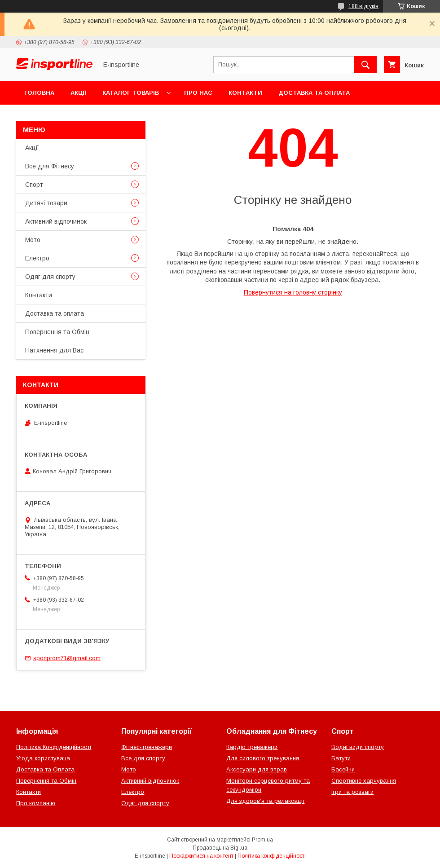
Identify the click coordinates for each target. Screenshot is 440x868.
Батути (341, 758)
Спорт (34, 185)
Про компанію (36, 803)
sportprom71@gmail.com (67, 658)
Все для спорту (143, 758)
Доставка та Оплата (45, 769)
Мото (33, 240)
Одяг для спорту (50, 277)
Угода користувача (43, 758)
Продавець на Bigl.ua (220, 848)
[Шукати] (365, 65)
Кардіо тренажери (252, 747)
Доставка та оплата (314, 93)
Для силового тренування (263, 758)
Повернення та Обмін (62, 116)
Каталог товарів (131, 93)
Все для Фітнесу (50, 166)
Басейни (343, 769)
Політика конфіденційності (272, 856)
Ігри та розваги (352, 792)
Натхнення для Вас (54, 350)
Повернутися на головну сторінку (293, 292)
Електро (37, 258)
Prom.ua (262, 840)
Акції (78, 93)
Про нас (198, 93)
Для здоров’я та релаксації (265, 801)
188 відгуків (363, 6)
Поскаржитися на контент (201, 856)
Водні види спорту (358, 747)
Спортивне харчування (364, 781)
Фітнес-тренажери (147, 747)
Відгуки (129, 116)
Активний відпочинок (56, 221)
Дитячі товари (46, 203)
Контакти (245, 93)
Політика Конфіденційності (54, 747)
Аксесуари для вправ (257, 769)
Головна (39, 93)
